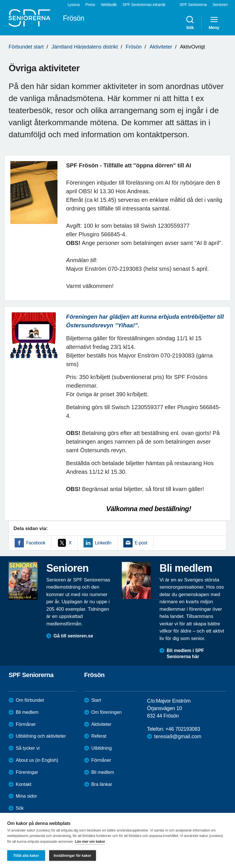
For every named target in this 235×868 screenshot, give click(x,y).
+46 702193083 (183, 729)
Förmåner (26, 724)
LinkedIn (103, 543)
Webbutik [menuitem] (109, 5)
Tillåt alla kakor (26, 856)
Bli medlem (27, 712)
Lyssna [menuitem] (74, 5)
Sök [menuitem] (190, 22)
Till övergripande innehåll (0, 0)
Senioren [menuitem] (220, 5)
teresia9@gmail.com (178, 736)
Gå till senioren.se (73, 636)
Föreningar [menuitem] (27, 772)
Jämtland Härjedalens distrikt (85, 47)
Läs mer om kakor (90, 841)
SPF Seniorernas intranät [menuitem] (144, 5)
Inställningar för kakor (73, 856)
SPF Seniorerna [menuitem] (193, 5)
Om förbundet (30, 700)
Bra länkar (102, 784)
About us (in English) (37, 760)
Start (96, 700)
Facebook (36, 543)
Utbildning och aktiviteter (41, 736)
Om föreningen (107, 712)
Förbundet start (26, 47)
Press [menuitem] (90, 5)
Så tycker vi (28, 748)
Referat (99, 736)
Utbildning (102, 748)
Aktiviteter (161, 47)
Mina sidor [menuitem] (26, 796)
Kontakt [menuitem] (24, 784)
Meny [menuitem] (214, 22)
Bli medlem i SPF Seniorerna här (185, 654)
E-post (141, 543)
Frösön (134, 47)
